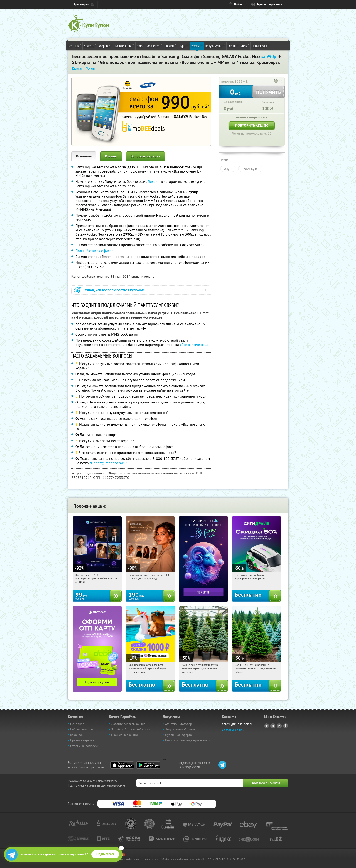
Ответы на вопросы (84, 746)
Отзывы (111, 156)
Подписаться (105, 854)
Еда (78, 45)
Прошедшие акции (125, 735)
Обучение (155, 45)
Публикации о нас (83, 729)
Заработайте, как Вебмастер (131, 729)
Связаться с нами (234, 730)
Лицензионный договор (182, 729)
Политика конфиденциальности (188, 740)
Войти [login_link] (238, 4)
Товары (171, 45)
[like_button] (276, 82)
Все (70, 46)
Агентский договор (179, 724)
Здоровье (105, 45)
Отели (233, 45)
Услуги (197, 45)
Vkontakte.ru (273, 726)
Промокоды (261, 45)
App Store (122, 765)
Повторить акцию (252, 125)
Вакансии (77, 735)
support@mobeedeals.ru (109, 463)
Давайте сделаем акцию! (129, 724)
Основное (84, 156)
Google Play (148, 765)
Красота (90, 45)
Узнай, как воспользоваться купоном (115, 290)
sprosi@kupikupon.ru (237, 724)
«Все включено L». (194, 345)
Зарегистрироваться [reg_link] (269, 4)
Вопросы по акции (146, 156)
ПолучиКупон (215, 45)
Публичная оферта (178, 735)
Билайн (154, 181)
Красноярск (81, 4)
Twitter (279, 726)
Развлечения (125, 45)
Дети (245, 45)
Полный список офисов (94, 251)
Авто (141, 45)
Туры (184, 45)
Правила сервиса (82, 740)
